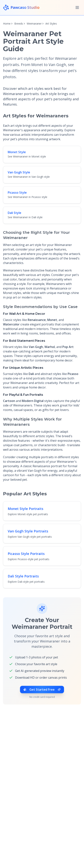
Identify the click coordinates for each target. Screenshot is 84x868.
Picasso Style (17, 193)
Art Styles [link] (51, 24)
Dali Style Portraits (23, 576)
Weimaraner (34, 24)
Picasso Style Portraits (26, 554)
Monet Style (17, 152)
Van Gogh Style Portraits (28, 531)
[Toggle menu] (77, 7)
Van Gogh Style (19, 172)
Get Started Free (42, 690)
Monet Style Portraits (26, 509)
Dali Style (15, 213)
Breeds (19, 24)
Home (7, 24)
